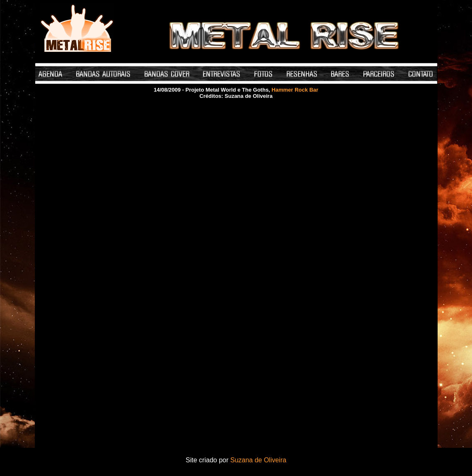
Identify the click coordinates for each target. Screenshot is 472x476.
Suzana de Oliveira (258, 460)
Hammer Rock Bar (295, 90)
